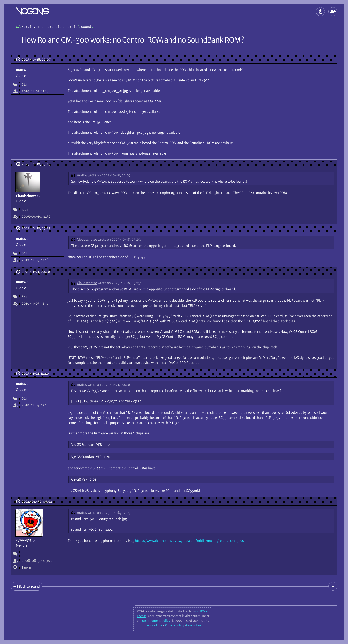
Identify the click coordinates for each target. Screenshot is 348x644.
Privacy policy (174, 625)
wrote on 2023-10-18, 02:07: (110, 175)
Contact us (194, 625)
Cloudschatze (87, 239)
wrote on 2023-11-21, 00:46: (109, 385)
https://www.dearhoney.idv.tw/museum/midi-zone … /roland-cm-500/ (190, 541)
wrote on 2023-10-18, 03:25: (119, 239)
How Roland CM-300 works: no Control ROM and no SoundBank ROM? (133, 40)
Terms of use (154, 625)
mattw (82, 175)
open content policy (156, 621)
